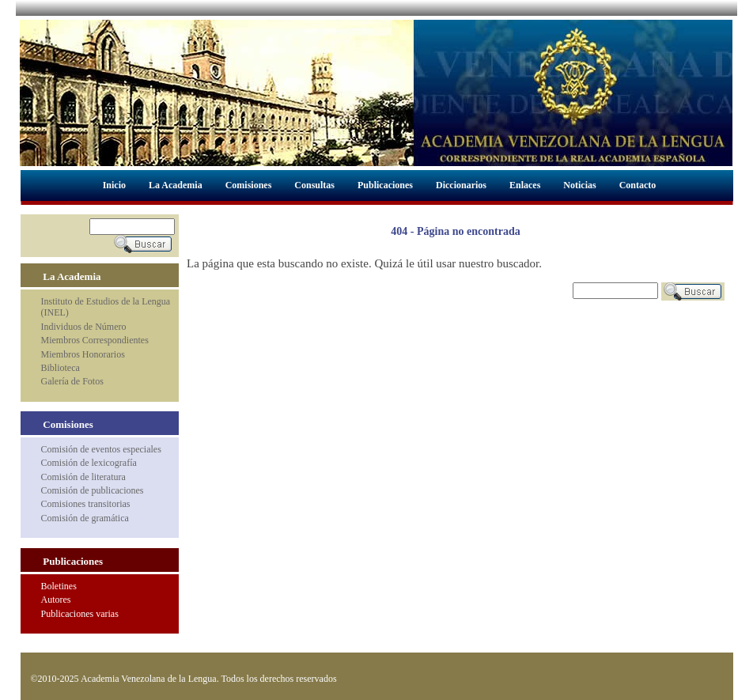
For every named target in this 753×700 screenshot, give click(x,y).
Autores (56, 600)
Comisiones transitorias (86, 504)
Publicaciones (385, 185)
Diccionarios (461, 185)
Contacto (638, 185)
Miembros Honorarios (83, 354)
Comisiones (249, 185)
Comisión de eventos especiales (101, 449)
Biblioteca (61, 368)
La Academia (176, 185)
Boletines (59, 586)
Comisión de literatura (83, 477)
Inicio (114, 185)
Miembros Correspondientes (95, 340)
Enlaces (525, 185)
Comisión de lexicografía (89, 463)
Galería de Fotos (72, 381)
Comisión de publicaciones (93, 490)
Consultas (314, 185)
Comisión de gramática (85, 518)
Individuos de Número (84, 327)
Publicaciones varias (80, 614)
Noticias (579, 185)
